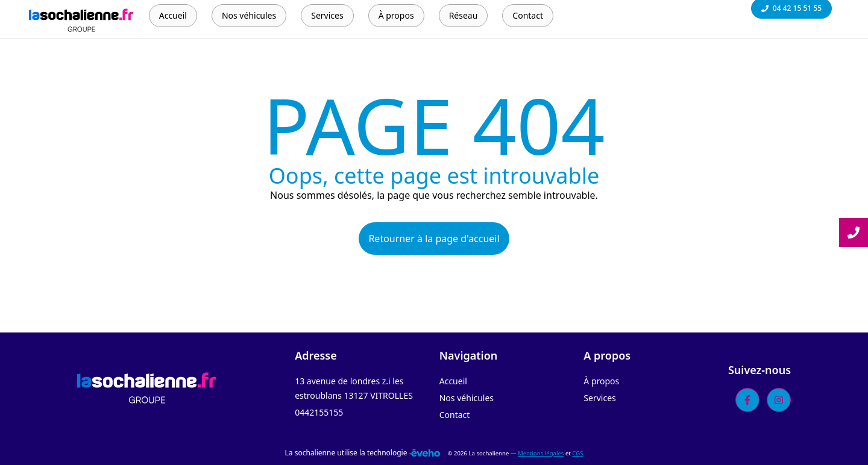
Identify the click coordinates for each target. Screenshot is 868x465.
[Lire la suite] (854, 232)
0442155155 (319, 412)
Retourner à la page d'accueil (434, 239)
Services (599, 398)
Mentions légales (541, 453)
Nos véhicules (467, 398)
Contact (455, 415)
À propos (601, 381)
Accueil (453, 381)
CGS (577, 453)
